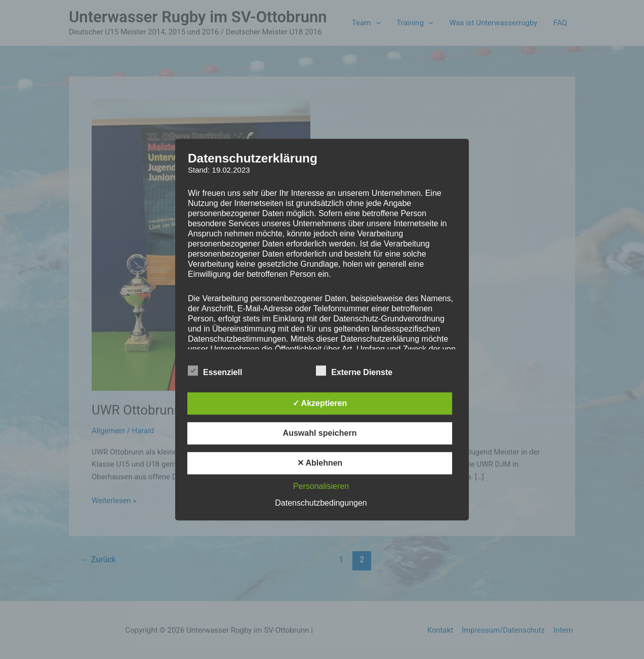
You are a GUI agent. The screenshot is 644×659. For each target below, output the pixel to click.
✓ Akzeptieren (320, 403)
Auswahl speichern (320, 433)
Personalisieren (321, 486)
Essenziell (215, 370)
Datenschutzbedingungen (321, 503)
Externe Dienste (354, 370)
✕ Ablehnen (320, 463)
